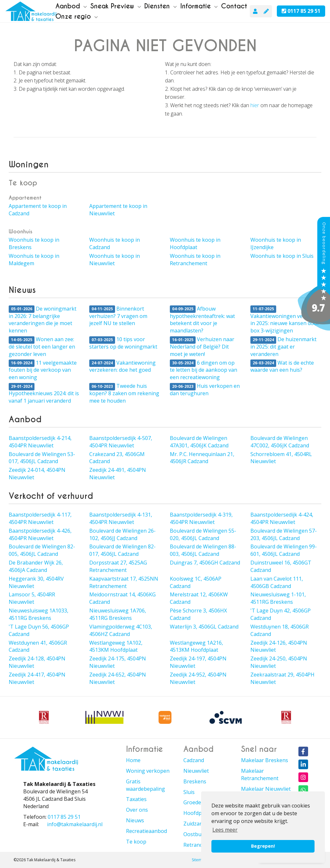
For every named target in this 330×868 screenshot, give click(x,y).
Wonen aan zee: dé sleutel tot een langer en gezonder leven (42, 347)
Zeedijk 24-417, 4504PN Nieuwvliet (37, 678)
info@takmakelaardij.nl (75, 824)
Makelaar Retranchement (260, 775)
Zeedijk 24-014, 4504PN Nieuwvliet (37, 474)
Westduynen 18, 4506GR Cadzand (280, 630)
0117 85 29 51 (301, 11)
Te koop (136, 842)
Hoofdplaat (197, 813)
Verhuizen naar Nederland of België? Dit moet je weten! (202, 347)
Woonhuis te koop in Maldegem (34, 260)
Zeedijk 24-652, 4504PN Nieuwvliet (118, 678)
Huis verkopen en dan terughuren (205, 390)
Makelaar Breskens (265, 760)
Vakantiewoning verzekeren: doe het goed (122, 366)
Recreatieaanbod (146, 831)
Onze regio (77, 16)
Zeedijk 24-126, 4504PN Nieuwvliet (279, 646)
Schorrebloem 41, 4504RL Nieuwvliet (281, 458)
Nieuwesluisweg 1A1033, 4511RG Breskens (39, 614)
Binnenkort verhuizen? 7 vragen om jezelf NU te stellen (118, 316)
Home (133, 760)
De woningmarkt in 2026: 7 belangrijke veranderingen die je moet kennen (43, 320)
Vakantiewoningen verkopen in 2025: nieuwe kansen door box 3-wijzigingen (285, 320)
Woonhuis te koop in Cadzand (115, 243)
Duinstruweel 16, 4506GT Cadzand (281, 566)
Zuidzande (196, 824)
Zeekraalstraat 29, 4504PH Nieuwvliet (282, 678)
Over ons (137, 810)
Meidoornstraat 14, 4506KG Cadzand (122, 598)
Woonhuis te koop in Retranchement (195, 260)
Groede (192, 802)
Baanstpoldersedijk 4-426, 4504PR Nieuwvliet (40, 534)
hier (255, 105)
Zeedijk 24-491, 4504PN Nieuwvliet (118, 474)
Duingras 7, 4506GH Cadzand (205, 563)
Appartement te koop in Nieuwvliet (118, 210)
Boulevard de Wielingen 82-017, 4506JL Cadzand (122, 550)
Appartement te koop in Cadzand (38, 210)
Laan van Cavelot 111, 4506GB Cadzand (277, 582)
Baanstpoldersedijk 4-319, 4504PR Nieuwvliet (201, 518)
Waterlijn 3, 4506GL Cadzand (204, 627)
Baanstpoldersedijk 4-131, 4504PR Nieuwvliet (121, 518)
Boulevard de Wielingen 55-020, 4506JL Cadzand (203, 534)
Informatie (199, 6)
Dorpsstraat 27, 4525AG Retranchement (118, 566)
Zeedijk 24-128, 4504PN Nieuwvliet (37, 662)
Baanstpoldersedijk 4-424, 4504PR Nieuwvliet (282, 518)
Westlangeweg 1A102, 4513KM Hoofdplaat (116, 646)
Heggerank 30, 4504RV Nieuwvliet (36, 582)
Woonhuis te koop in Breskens (34, 243)
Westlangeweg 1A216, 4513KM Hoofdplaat (196, 646)
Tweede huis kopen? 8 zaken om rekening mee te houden (124, 393)
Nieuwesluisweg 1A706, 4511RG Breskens (118, 614)
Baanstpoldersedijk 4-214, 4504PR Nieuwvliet (40, 442)
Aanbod (71, 6)
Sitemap (199, 860)
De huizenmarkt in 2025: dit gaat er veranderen (283, 347)
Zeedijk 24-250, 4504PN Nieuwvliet (279, 662)
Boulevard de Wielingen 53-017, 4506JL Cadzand (42, 458)
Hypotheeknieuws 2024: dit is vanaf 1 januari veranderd (44, 394)
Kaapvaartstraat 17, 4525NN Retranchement (124, 582)
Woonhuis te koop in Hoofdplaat (195, 243)
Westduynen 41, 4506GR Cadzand (38, 646)
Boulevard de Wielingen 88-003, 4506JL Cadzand (203, 550)
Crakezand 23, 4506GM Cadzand (117, 458)
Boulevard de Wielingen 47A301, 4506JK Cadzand (199, 442)
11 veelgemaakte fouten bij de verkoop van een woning (43, 370)
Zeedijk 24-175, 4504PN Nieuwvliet (118, 662)
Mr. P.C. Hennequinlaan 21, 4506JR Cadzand (202, 458)
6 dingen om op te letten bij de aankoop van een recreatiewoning (204, 370)
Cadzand (194, 760)
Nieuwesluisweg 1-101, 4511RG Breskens (278, 598)
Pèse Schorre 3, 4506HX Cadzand (198, 614)
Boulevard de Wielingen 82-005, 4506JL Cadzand (42, 550)
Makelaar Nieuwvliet (266, 789)
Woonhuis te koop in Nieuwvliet (115, 260)
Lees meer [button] (225, 830)
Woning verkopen (148, 771)
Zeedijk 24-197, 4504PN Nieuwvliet (198, 662)
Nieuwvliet (196, 771)
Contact (234, 6)
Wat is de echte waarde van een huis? (282, 366)
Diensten (161, 6)
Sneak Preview (116, 6)
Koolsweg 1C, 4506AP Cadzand (196, 582)
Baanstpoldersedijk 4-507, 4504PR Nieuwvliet (121, 442)
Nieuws (135, 820)
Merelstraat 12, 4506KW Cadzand (199, 598)
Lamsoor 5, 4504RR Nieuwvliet (32, 598)
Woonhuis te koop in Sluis (282, 256)
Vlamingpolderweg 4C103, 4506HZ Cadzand (121, 630)
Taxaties (136, 799)
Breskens (195, 781)
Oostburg (195, 834)
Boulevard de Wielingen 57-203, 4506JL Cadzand (284, 534)
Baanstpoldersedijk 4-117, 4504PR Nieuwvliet (40, 518)
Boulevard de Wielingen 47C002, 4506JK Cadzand (280, 442)
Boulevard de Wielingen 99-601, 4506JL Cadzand (284, 550)
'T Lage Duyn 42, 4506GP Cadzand (281, 614)
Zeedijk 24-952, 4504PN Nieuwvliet (198, 678)
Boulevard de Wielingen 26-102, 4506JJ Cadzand (122, 534)
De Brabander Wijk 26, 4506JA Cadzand (36, 566)
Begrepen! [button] (263, 846)
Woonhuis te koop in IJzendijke (276, 243)
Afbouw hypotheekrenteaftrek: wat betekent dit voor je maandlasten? (202, 320)
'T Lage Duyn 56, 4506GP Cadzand (39, 630)
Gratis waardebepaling (146, 785)
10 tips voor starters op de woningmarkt (123, 343)
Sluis (189, 792)
